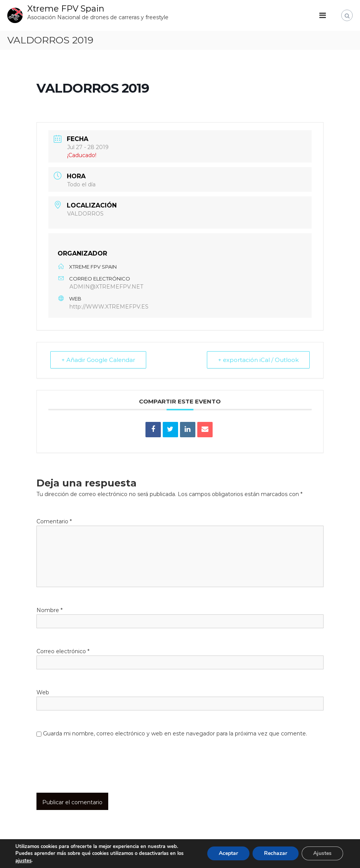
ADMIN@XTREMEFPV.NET (106, 287)
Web (43, 692)
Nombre (50, 610)
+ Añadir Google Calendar (98, 360)
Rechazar (276, 854)
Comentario (54, 521)
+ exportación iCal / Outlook (258, 360)
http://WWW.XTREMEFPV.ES (109, 307)
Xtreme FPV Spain (66, 9)
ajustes (23, 861)
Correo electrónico (63, 651)
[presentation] (89, 774)
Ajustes (322, 854)
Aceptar (228, 854)
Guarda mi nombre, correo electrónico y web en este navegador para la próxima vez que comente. (175, 734)
